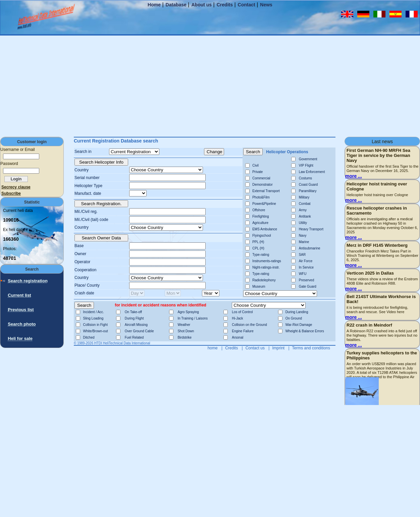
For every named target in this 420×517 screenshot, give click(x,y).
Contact (247, 5)
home (213, 348)
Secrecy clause (16, 187)
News (266, 5)
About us (201, 5)
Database (176, 5)
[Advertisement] (210, 86)
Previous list (21, 310)
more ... (354, 176)
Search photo (22, 324)
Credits (225, 5)
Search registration (28, 281)
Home (154, 5)
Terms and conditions (311, 348)
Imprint (278, 348)
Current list (19, 295)
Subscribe (11, 193)
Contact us (255, 348)
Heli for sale (20, 338)
